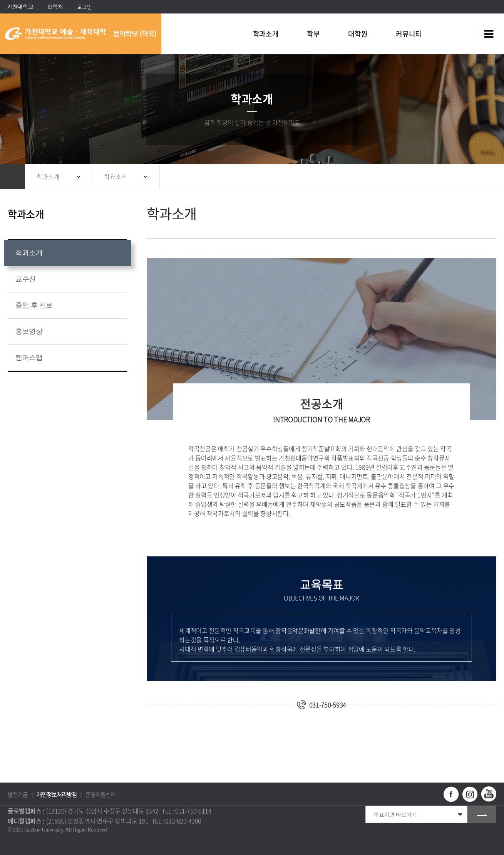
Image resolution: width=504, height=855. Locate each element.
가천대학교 (20, 7)
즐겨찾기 (471, 177)
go (482, 814)
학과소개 (48, 176)
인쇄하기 (487, 177)
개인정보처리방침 (57, 795)
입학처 (55, 7)
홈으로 (13, 177)
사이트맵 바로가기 (489, 34)
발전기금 (18, 795)
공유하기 (456, 177)
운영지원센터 (100, 795)
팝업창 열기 (457, 20)
